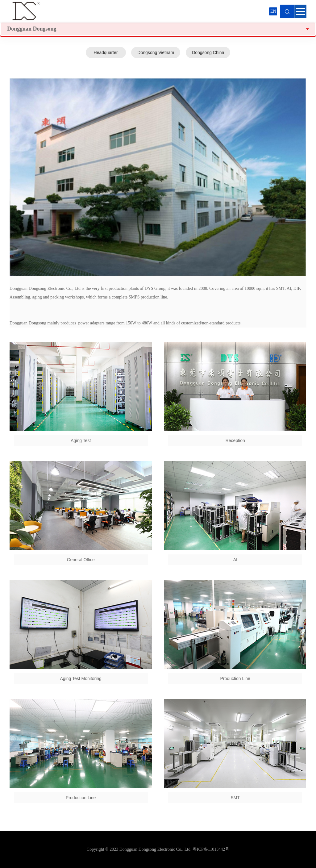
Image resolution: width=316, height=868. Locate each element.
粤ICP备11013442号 (211, 849)
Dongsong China (208, 52)
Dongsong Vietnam (156, 52)
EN (273, 11)
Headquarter (106, 52)
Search (287, 11)
